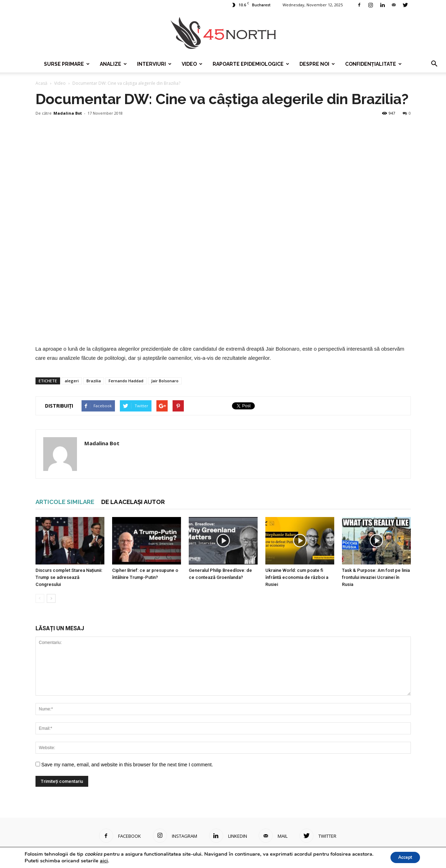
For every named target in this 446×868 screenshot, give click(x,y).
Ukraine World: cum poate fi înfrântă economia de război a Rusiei (297, 577)
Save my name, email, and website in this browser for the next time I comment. (127, 765)
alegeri (72, 381)
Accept (402, 857)
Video (192, 64)
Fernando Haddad (126, 381)
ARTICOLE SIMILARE (65, 502)
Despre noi (317, 64)
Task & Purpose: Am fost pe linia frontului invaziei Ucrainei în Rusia (376, 577)
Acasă (41, 83)
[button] (434, 64)
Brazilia (94, 381)
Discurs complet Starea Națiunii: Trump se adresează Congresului (69, 577)
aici (127, 860)
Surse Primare (67, 64)
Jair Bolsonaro (165, 381)
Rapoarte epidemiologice (251, 64)
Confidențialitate (373, 64)
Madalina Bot (68, 113)
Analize (113, 64)
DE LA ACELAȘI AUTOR (133, 502)
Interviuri (154, 64)
